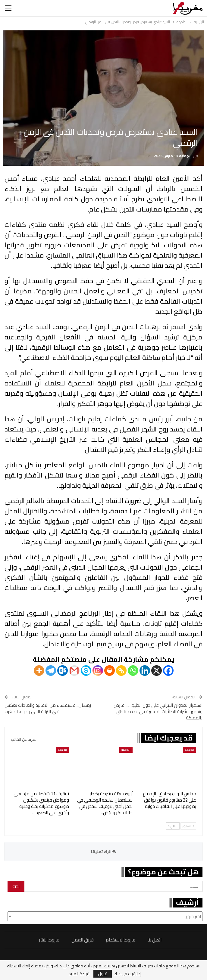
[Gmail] (74, 671)
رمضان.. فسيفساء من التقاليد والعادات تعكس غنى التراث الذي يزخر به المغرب (48, 708)
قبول (103, 974)
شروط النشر (49, 940)
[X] (157, 671)
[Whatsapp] (133, 671)
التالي (173, 826)
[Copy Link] (121, 671)
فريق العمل (83, 940)
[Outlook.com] (63, 671)
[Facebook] (168, 671)
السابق (188, 826)
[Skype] (86, 671)
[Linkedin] (145, 671)
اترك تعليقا (104, 852)
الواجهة (190, 750)
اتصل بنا (154, 940)
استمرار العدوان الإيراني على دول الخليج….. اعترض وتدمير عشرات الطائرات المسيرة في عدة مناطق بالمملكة (158, 711)
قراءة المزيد (79, 974)
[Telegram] (51, 671)
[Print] (110, 671)
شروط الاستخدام (121, 940)
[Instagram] (98, 671)
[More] (39, 671)
